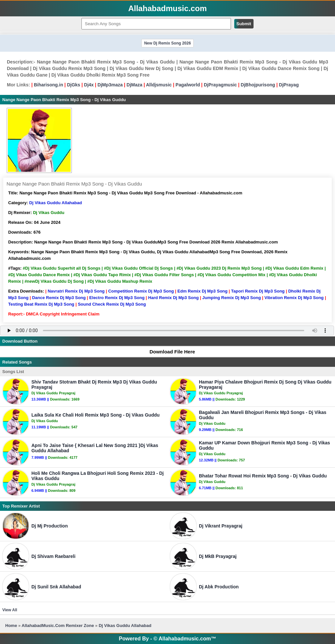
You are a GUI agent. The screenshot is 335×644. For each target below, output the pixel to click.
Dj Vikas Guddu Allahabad (55, 203)
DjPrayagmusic (220, 85)
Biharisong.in (48, 85)
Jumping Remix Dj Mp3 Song (231, 298)
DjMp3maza (110, 85)
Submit (244, 24)
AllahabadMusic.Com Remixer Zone (58, 626)
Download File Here (169, 352)
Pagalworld (188, 85)
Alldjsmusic (159, 85)
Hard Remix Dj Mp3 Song (174, 298)
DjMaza (134, 85)
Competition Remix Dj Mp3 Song (141, 291)
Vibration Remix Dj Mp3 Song (294, 298)
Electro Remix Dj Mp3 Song (117, 298)
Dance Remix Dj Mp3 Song (59, 298)
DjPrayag (289, 85)
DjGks (74, 85)
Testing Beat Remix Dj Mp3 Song (41, 304)
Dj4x (89, 85)
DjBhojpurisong (258, 85)
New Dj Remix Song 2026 (168, 43)
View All (10, 610)
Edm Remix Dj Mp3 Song (202, 291)
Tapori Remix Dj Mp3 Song (258, 291)
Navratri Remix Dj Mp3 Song (76, 291)
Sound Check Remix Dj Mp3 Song (112, 304)
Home (11, 626)
